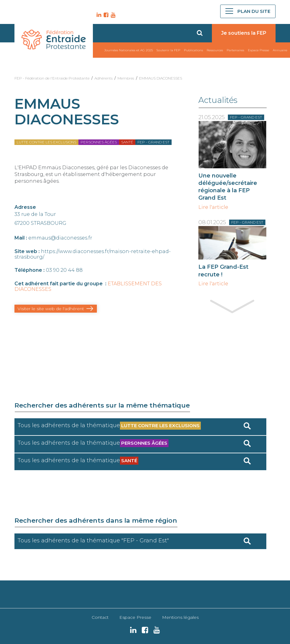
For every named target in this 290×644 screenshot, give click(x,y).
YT (112, 15)
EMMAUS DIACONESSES (161, 78)
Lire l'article (213, 207)
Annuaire (280, 50)
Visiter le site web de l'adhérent (51, 309)
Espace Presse (258, 50)
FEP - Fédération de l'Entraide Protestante (52, 78)
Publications (193, 50)
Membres (126, 78)
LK (98, 15)
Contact (100, 617)
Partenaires (235, 50)
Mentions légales (180, 617)
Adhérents (103, 78)
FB (105, 15)
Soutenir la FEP (168, 50)
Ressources (215, 50)
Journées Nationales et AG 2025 (129, 50)
